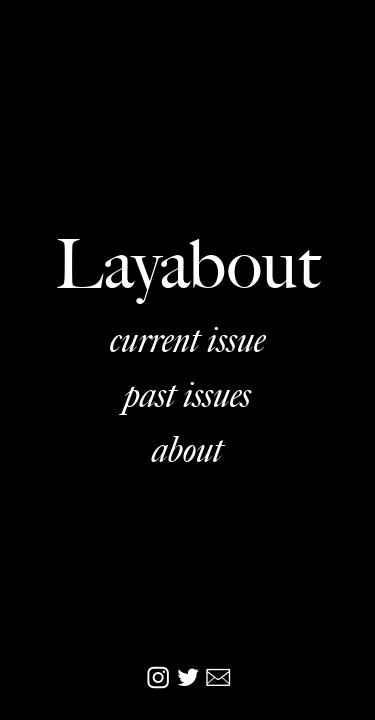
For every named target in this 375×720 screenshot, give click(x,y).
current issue (187, 339)
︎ (188, 678)
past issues (187, 394)
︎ (160, 678)
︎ (218, 678)
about (187, 449)
